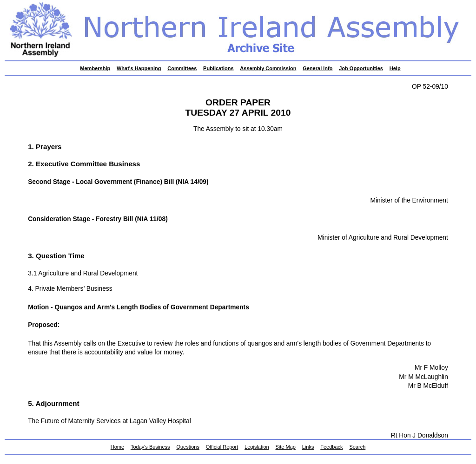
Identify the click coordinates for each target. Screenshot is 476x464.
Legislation (257, 447)
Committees (182, 68)
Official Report (222, 447)
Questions (188, 447)
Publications (218, 68)
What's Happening (139, 68)
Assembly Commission (268, 68)
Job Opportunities (361, 68)
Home (117, 447)
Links (308, 447)
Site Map (286, 447)
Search (357, 447)
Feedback (331, 447)
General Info (317, 68)
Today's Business (150, 447)
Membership (95, 68)
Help (395, 68)
